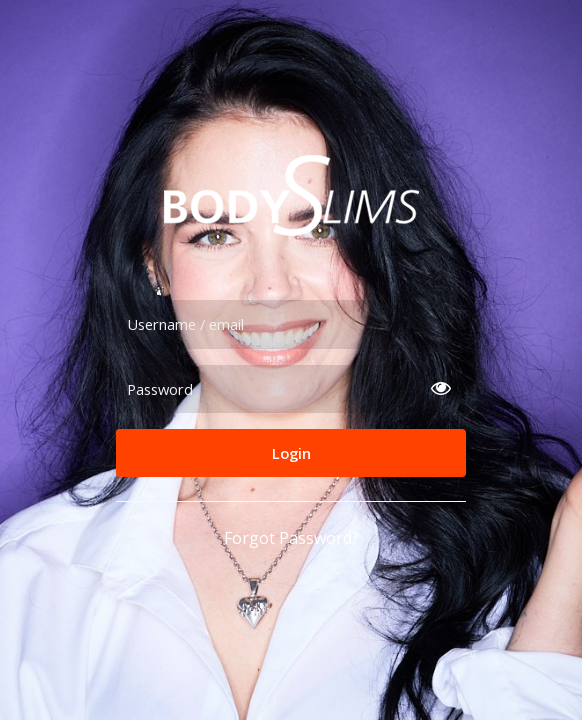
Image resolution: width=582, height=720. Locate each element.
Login (291, 453)
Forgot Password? (291, 538)
